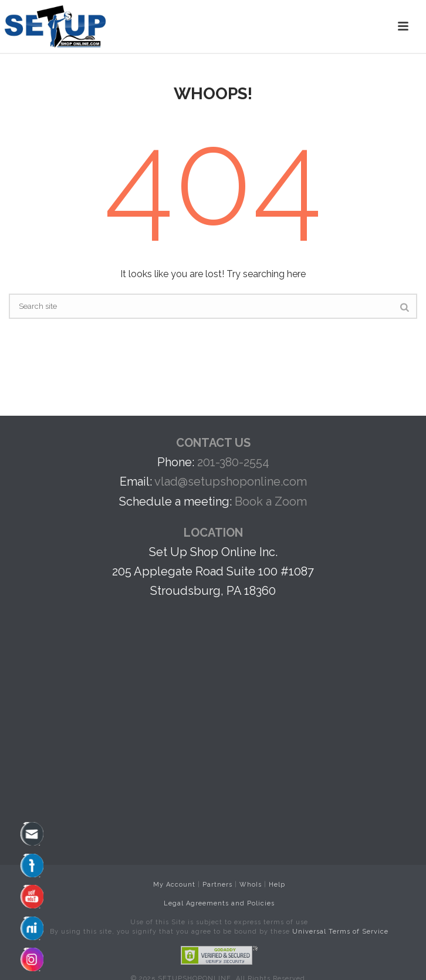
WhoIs (251, 885)
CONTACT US (213, 443)
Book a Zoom (271, 501)
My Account (174, 885)
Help (277, 885)
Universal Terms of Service (340, 932)
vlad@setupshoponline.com (231, 481)
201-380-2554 (233, 462)
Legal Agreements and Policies (219, 903)
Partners (217, 885)
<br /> (219, 672)
